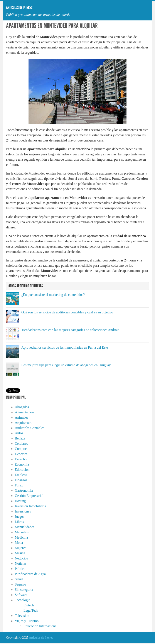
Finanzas (21, 480)
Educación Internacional (40, 626)
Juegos (20, 517)
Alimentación (24, 412)
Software (21, 595)
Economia (22, 464)
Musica (20, 553)
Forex (19, 485)
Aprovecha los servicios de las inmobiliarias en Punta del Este (65, 347)
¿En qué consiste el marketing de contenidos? (53, 295)
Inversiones (23, 511)
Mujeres (20, 548)
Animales (21, 417)
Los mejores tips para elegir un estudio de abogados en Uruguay (66, 365)
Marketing (22, 532)
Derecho (21, 459)
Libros (19, 522)
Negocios (21, 558)
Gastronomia (24, 490)
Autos (19, 433)
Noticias (21, 563)
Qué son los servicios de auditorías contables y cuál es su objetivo (67, 312)
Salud (19, 579)
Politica (20, 569)
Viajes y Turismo (27, 621)
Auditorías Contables (30, 428)
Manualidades (25, 527)
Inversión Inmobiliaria (30, 506)
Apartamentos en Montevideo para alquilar (52, 26)
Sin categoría (24, 590)
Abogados (22, 407)
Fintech (29, 605)
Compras (21, 449)
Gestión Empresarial (29, 496)
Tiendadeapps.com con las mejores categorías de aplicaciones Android (70, 330)
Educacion (22, 470)
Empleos (21, 475)
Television (22, 616)
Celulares (21, 443)
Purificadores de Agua (30, 574)
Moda (19, 543)
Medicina (21, 537)
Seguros (20, 584)
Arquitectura (24, 423)
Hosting (20, 501)
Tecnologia (23, 600)
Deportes (21, 454)
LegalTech (31, 610)
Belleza (20, 438)
